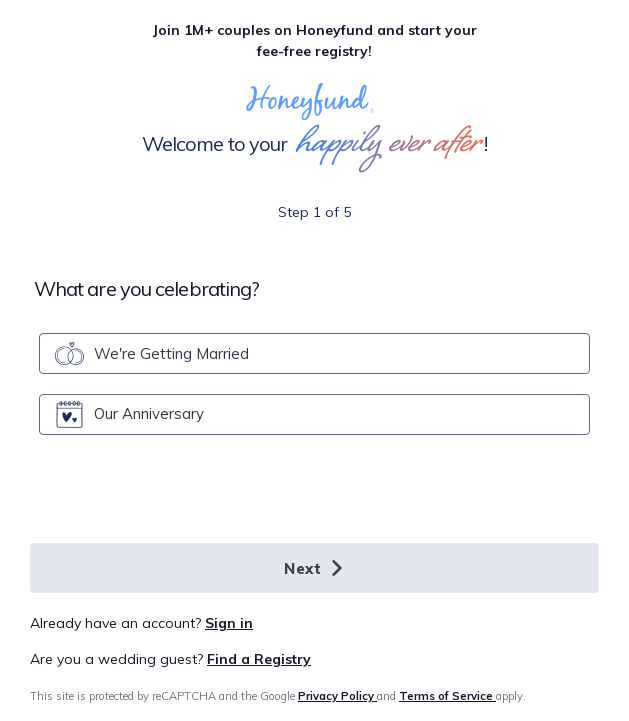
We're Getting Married (152, 353)
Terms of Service (447, 696)
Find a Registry (259, 659)
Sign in (229, 623)
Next (314, 568)
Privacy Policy (337, 696)
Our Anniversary (129, 414)
